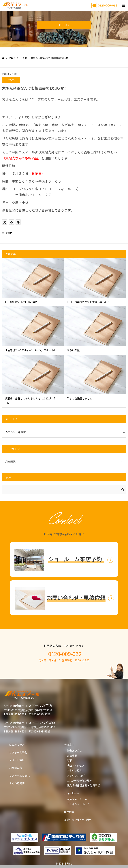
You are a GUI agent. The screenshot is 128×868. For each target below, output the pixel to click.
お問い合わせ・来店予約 (78, 819)
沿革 (69, 760)
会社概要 (72, 755)
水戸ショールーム (77, 799)
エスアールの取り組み (79, 780)
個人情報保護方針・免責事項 (83, 785)
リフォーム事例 (18, 752)
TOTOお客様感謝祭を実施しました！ (89, 302)
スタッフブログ (76, 776)
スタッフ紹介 (74, 770)
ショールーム (72, 793)
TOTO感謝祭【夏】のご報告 (21, 302)
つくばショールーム (78, 804)
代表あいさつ (74, 751)
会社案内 (69, 745)
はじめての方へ (18, 745)
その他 (11, 80)
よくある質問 (17, 783)
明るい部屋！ (75, 350)
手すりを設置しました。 (81, 398)
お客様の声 (16, 768)
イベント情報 (17, 760)
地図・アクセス (76, 765)
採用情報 (69, 812)
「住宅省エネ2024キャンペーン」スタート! (30, 350)
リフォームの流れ (19, 776)
